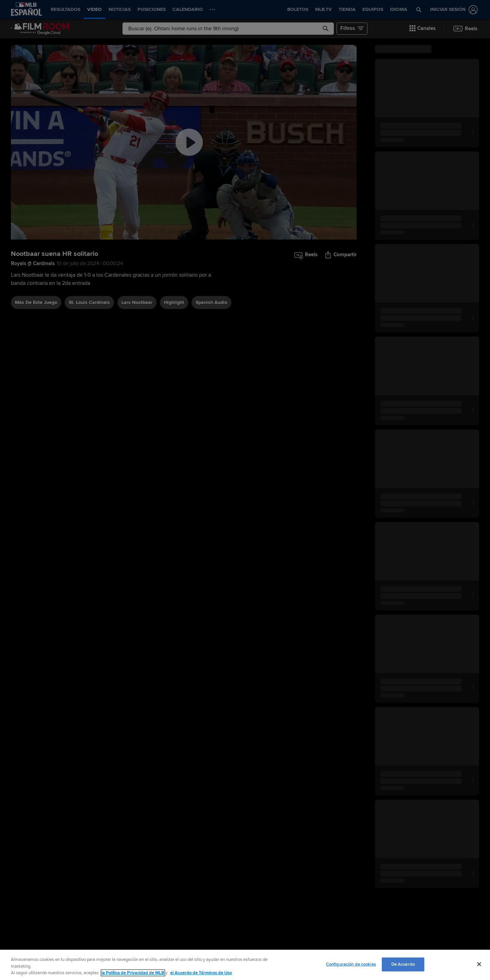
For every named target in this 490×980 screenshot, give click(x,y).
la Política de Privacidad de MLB (133, 973)
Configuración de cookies (351, 964)
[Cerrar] (479, 964)
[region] (245, 965)
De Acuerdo (403, 964)
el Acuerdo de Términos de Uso (201, 973)
